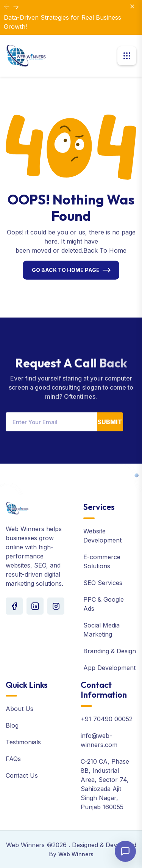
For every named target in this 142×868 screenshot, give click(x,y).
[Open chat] (125, 851)
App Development (109, 668)
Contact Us (22, 775)
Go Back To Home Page (66, 270)
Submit (110, 422)
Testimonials (23, 742)
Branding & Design (110, 651)
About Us (20, 709)
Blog (12, 725)
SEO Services (103, 583)
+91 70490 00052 (107, 719)
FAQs (13, 759)
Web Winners (76, 854)
